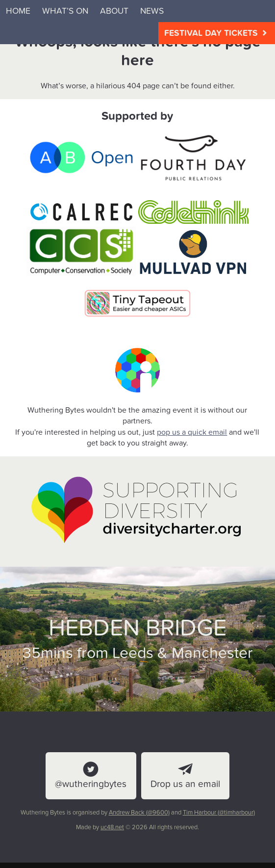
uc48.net (112, 827)
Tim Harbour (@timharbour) (219, 813)
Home (18, 11)
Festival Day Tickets (217, 33)
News (152, 11)
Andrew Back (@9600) (139, 813)
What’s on (65, 11)
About (114, 11)
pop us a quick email (192, 432)
